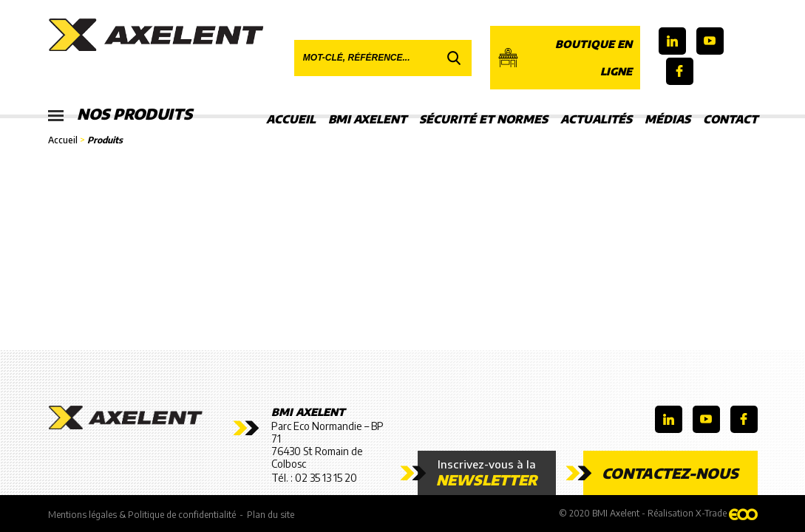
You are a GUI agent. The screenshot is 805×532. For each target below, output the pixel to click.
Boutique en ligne (565, 58)
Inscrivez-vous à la (487, 473)
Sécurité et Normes (483, 119)
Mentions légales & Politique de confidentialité (142, 515)
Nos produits (120, 115)
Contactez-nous (670, 473)
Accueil (291, 119)
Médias (668, 119)
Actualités (596, 119)
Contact (730, 119)
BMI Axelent (367, 119)
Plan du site (271, 515)
